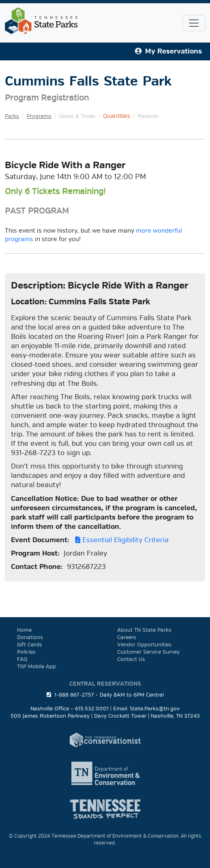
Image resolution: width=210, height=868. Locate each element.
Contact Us (131, 659)
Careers (127, 637)
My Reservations (168, 51)
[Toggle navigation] (194, 23)
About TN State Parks (144, 630)
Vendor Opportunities (144, 645)
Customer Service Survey (148, 652)
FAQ (22, 659)
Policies (26, 652)
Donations (30, 637)
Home (24, 630)
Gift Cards (30, 645)
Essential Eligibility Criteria (120, 540)
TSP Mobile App (36, 667)
